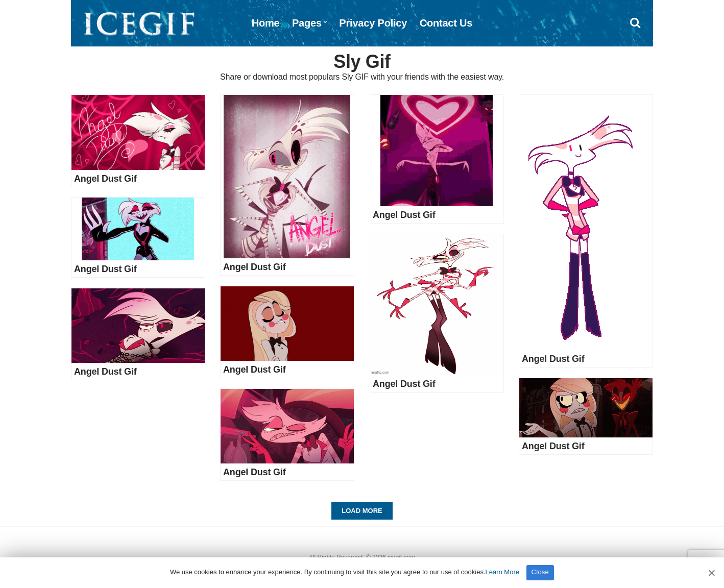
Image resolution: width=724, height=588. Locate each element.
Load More (362, 511)
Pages (307, 23)
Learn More (502, 572)
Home (266, 23)
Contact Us (446, 23)
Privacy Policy (373, 23)
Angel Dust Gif (105, 179)
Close (540, 572)
